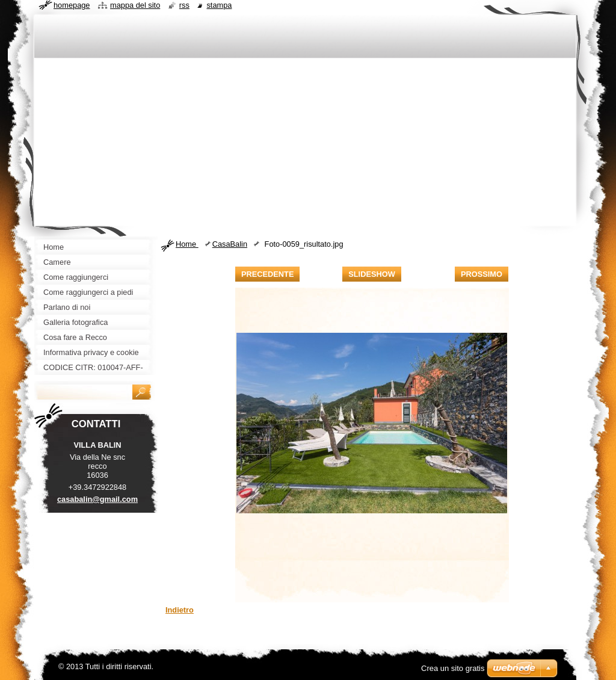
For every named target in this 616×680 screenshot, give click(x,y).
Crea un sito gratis (453, 668)
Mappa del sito (135, 5)
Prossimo (482, 274)
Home (187, 244)
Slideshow (372, 274)
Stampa (219, 5)
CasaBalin (230, 244)
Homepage (72, 5)
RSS (184, 5)
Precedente (267, 274)
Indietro (180, 610)
